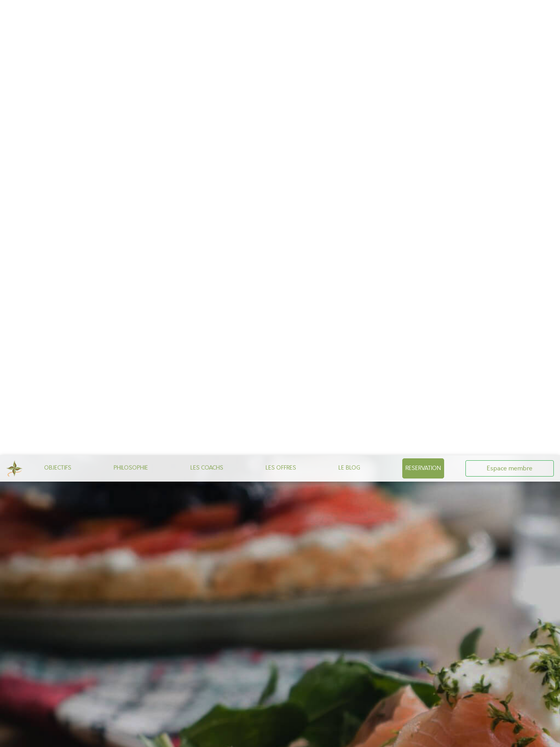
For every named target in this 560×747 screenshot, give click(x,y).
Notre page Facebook (287, 483)
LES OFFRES (281, 12)
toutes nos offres (242, 575)
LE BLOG (349, 12)
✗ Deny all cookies (371, 737)
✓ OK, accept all (314, 737)
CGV (279, 502)
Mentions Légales (313, 502)
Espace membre (510, 13)
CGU (262, 502)
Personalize (421, 737)
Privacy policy (458, 737)
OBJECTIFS (58, 12)
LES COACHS (207, 12)
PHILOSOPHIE (131, 12)
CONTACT (238, 502)
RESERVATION (423, 13)
